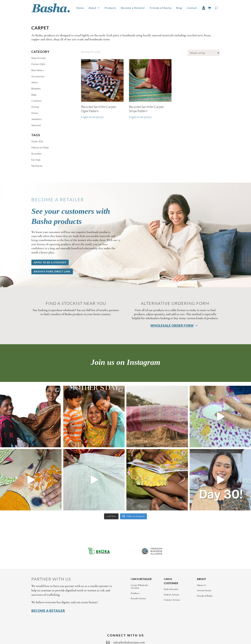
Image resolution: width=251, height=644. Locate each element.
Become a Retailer (133, 8)
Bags (34, 95)
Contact (192, 8)
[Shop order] (204, 53)
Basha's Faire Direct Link (52, 271)
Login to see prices (92, 117)
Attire (35, 82)
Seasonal (36, 125)
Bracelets (36, 154)
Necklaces (37, 166)
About (92, 8)
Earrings (36, 160)
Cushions (36, 101)
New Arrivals (39, 58)
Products (110, 8)
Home (80, 8)
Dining (35, 107)
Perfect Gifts (38, 64)
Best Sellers (38, 70)
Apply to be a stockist (50, 262)
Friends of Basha (161, 8)
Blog (179, 8)
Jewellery (37, 119)
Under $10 (37, 141)
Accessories (38, 76)
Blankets (36, 88)
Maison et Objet (40, 147)
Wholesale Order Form (172, 326)
